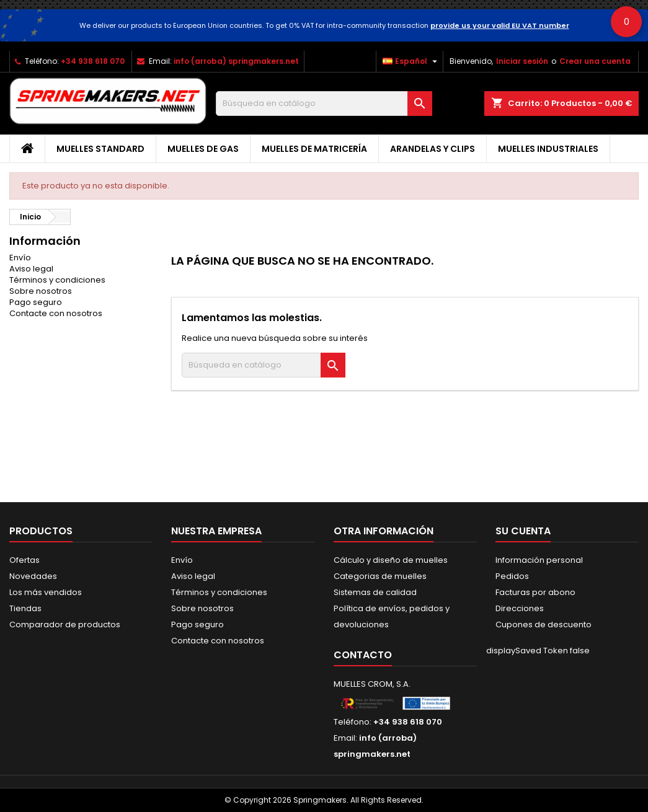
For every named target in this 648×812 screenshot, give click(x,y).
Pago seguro (36, 302)
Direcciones (520, 608)
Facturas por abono (535, 592)
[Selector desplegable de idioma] (411, 61)
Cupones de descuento (544, 624)
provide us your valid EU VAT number (500, 25)
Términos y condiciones (57, 280)
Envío (20, 258)
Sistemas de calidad (375, 592)
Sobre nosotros (41, 291)
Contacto (363, 655)
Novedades (33, 576)
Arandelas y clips (433, 149)
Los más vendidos (46, 592)
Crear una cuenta (595, 61)
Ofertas (24, 560)
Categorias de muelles (380, 576)
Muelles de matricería (314, 149)
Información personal (539, 560)
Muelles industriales (548, 149)
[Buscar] (324, 104)
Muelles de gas (203, 149)
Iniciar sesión (522, 61)
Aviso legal (31, 269)
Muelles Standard (100, 149)
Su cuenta (523, 531)
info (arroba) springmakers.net (236, 61)
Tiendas (25, 608)
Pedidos (512, 576)
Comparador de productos (65, 624)
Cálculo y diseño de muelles (391, 560)
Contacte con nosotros (56, 313)
